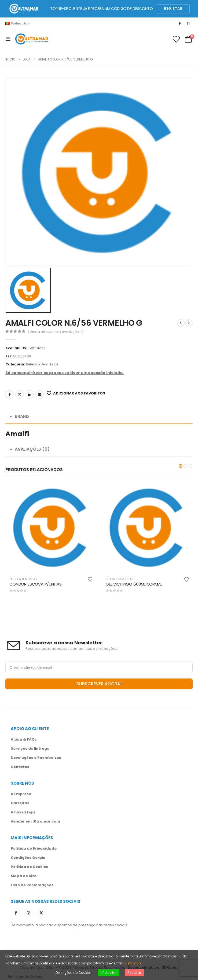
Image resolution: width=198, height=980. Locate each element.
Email (40, 394)
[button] (181, 466)
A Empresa (21, 794)
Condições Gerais (28, 858)
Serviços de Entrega (30, 749)
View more (133, 963)
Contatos (20, 767)
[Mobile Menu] (10, 39)
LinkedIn (30, 394)
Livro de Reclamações (32, 885)
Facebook (10, 394)
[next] (189, 323)
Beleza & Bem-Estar (42, 364)
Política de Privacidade (34, 848)
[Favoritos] (176, 39)
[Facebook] (180, 23)
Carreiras (20, 803)
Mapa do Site (24, 876)
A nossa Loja (23, 812)
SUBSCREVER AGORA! (99, 684)
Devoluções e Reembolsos (36, 758)
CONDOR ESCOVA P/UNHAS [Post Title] (36, 584)
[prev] (181, 323)
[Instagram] (189, 23)
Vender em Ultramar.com (35, 821)
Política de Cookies (29, 867)
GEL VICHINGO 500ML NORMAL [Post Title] (134, 584)
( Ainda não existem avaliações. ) (56, 332)
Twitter (20, 394)
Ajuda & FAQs (24, 739)
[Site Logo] (32, 39)
